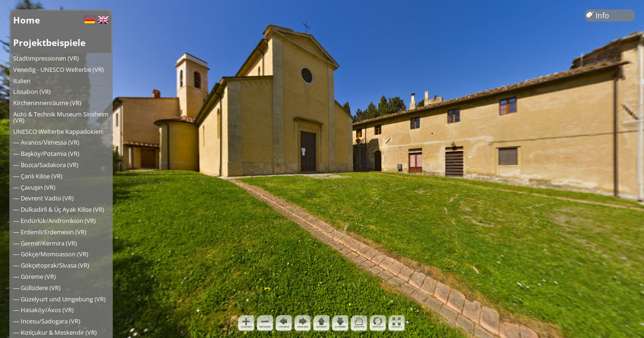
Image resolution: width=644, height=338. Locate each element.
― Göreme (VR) (35, 277)
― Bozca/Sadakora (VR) (46, 165)
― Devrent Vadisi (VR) (43, 198)
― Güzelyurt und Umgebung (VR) (59, 299)
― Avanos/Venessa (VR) (46, 142)
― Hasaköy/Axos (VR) (43, 310)
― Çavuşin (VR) (34, 187)
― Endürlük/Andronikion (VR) (54, 221)
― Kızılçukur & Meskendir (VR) (55, 332)
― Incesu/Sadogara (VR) (47, 321)
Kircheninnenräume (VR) (47, 103)
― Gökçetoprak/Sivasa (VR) (51, 265)
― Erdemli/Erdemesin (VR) (50, 232)
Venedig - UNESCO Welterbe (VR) (58, 69)
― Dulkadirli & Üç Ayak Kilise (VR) (59, 209)
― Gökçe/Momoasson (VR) (51, 254)
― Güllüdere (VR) (37, 288)
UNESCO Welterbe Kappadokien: (58, 131)
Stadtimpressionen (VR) (46, 58)
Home (27, 20)
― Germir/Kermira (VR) (45, 243)
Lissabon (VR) (32, 92)
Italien (22, 81)
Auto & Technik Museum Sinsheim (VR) (61, 117)
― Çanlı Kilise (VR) (38, 176)
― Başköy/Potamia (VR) (46, 154)
